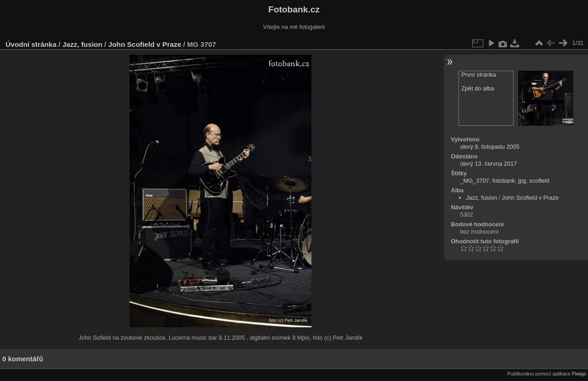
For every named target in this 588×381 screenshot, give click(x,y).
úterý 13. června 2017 (488, 164)
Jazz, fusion (82, 44)
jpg (522, 181)
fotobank (504, 181)
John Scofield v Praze (145, 44)
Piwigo (579, 374)
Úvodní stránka (31, 44)
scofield (539, 181)
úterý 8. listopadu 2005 (489, 147)
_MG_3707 (474, 181)
